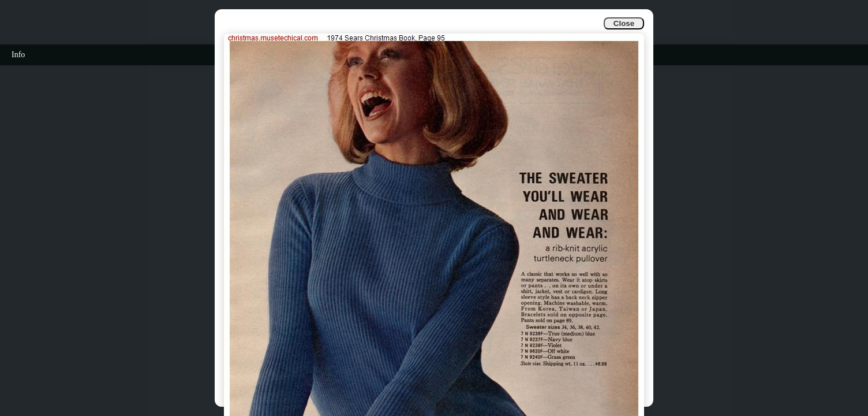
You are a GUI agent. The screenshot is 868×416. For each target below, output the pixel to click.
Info (18, 55)
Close (624, 23)
